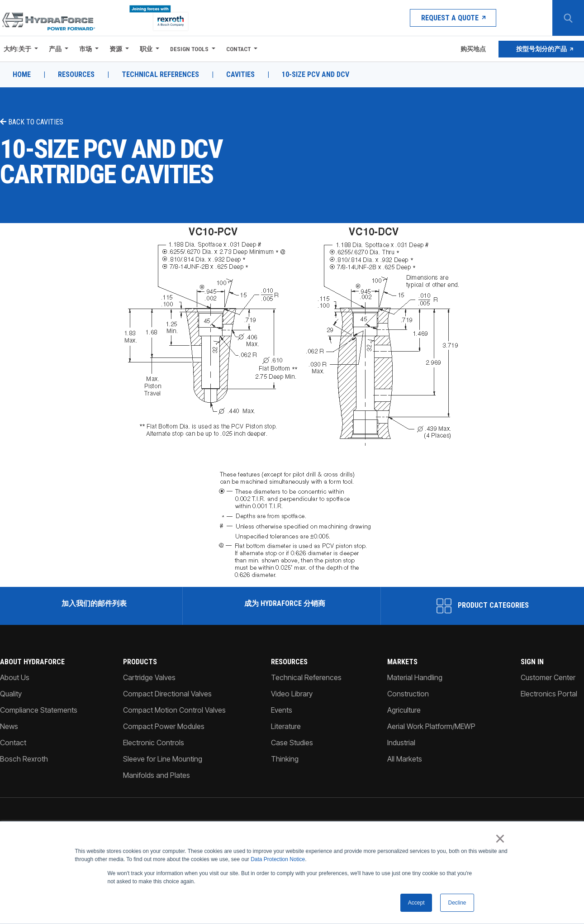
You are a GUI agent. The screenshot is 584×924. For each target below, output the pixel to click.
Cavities (240, 75)
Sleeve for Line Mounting (163, 759)
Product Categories (483, 606)
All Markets (405, 759)
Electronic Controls (154, 743)
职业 (146, 49)
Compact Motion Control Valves (174, 710)
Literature (286, 726)
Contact (238, 49)
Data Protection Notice (278, 860)
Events (282, 710)
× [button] (500, 839)
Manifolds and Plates (157, 775)
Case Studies (292, 743)
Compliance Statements (39, 710)
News (9, 726)
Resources (76, 75)
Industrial (401, 743)
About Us (15, 677)
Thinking (285, 759)
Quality (11, 694)
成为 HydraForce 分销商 (284, 603)
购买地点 (472, 49)
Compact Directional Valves (167, 694)
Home (22, 75)
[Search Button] (568, 18)
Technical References (160, 75)
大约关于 (17, 49)
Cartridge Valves (149, 677)
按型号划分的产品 (541, 49)
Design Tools (189, 49)
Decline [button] (457, 903)
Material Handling (415, 677)
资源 (116, 49)
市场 (85, 49)
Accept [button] (416, 903)
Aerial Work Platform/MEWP (431, 726)
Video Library (292, 694)
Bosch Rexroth (24, 759)
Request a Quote (453, 18)
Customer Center (548, 677)
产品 (55, 49)
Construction (408, 694)
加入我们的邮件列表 (93, 603)
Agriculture (404, 710)
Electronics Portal (549, 694)
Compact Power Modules (164, 726)
